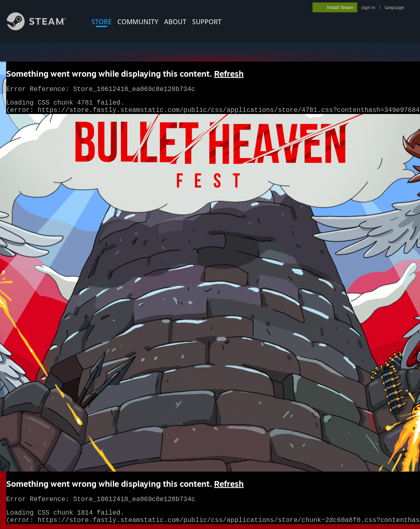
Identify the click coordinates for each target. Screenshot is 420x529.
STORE (102, 22)
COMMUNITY (138, 22)
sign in (368, 7)
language (394, 7)
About (175, 22)
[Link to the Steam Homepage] (43, 28)
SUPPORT (207, 22)
